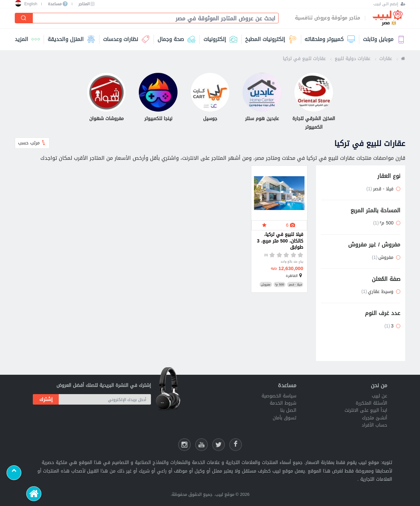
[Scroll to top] (14, 473)
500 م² (279, 285)
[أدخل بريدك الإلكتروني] (105, 400)
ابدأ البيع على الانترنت (366, 410)
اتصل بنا (288, 410)
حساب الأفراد (374, 425)
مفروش (266, 285)
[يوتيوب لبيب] (201, 445)
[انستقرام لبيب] (184, 445)
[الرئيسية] (34, 494)
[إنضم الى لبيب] (389, 4)
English (31, 4)
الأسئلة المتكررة (371, 403)
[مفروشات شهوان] (106, 98)
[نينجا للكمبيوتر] (158, 98)
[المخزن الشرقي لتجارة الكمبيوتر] (314, 102)
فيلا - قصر (295, 285)
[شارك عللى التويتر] (219, 445)
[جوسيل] (210, 98)
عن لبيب (379, 396)
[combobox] (153, 19)
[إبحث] (24, 18)
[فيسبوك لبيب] (236, 445)
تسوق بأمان (284, 418)
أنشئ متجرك (375, 418)
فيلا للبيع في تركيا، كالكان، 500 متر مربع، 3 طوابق (280, 241)
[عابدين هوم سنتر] (262, 98)
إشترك (46, 399)
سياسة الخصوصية (279, 396)
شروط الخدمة (283, 403)
